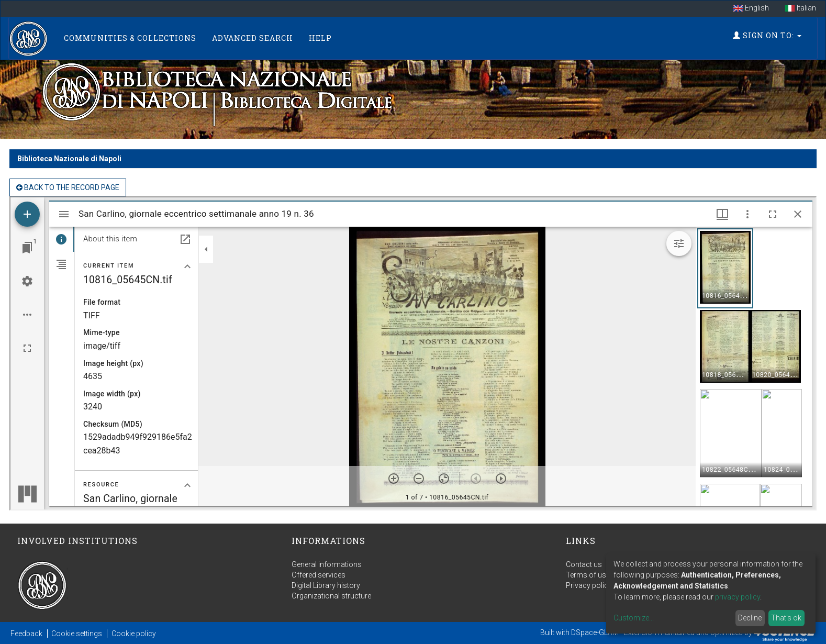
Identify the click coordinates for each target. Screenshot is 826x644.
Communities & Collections (130, 38)
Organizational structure (331, 596)
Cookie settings (77, 634)
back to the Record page (68, 187)
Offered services (319, 575)
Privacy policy (589, 585)
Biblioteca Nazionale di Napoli (69, 159)
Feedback (26, 634)
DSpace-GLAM (595, 632)
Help (320, 38)
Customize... (634, 618)
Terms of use (588, 575)
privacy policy (738, 597)
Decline (750, 618)
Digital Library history (326, 585)
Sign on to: (767, 35)
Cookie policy (134, 634)
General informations (327, 564)
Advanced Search (253, 38)
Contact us (584, 564)
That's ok (786, 618)
